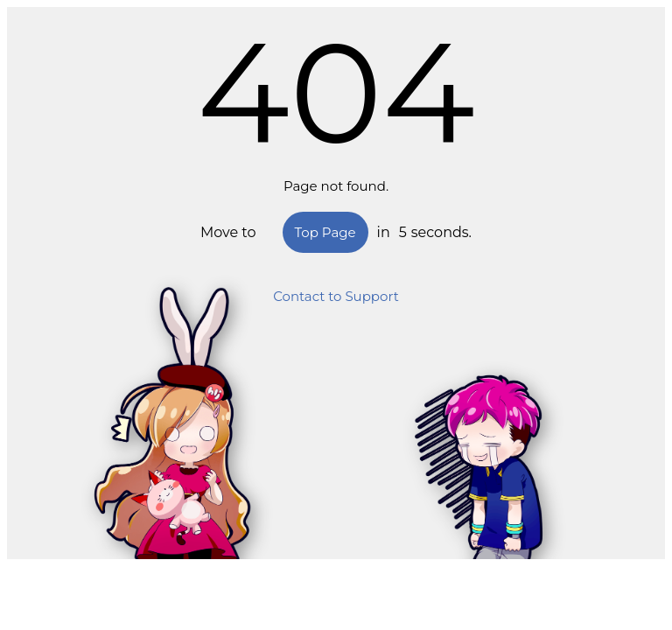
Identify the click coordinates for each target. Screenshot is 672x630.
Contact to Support (336, 296)
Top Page (325, 232)
